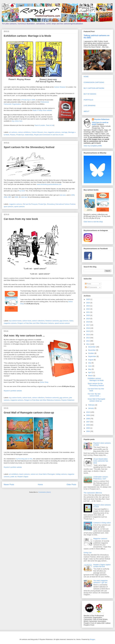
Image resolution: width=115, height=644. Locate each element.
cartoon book (27, 321)
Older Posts (71, 485)
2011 (88, 344)
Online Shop (44, 382)
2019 (88, 319)
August (91, 360)
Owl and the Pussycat (30, 204)
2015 (88, 331)
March (91, 376)
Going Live (88, 553)
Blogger (93, 639)
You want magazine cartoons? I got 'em (100, 582)
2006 (16, 197)
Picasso (13, 135)
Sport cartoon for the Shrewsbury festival (29, 147)
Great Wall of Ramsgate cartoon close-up (29, 413)
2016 (88, 328)
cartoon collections (38, 321)
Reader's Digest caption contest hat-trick (102, 566)
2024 (88, 303)
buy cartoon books (15, 321)
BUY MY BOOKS (90, 94)
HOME (86, 77)
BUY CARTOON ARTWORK (94, 88)
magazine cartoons (54, 132)
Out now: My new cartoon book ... (24, 336)
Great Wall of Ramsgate (47, 474)
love (45, 132)
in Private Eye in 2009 (28, 100)
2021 (88, 312)
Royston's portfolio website (13, 391)
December (92, 347)
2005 (88, 428)
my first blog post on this (24, 459)
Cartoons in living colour (102, 523)
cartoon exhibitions (24, 132)
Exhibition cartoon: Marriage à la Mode (27, 36)
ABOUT (86, 111)
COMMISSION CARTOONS (94, 82)
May (90, 369)
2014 (88, 335)
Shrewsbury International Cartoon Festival (61, 204)
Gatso (71, 321)
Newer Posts (9, 485)
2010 (88, 412)
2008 (5, 197)
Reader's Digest (23, 477)
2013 (88, 338)
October (91, 353)
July (90, 363)
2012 (88, 341)
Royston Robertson (68, 400)
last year (63, 195)
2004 (88, 431)
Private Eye (20, 135)
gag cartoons (64, 321)
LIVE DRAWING (90, 106)
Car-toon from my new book (21, 219)
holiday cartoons (61, 474)
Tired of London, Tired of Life (44, 125)
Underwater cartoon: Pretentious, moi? (101, 478)
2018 (88, 322)
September (92, 356)
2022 (88, 309)
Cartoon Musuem (37, 132)
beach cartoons (25, 474)
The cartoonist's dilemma (93, 493)
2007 (10, 197)
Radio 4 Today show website (42, 110)
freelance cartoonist (52, 321)
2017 (88, 325)
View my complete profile (93, 146)
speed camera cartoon (62, 323)
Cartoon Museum (60, 87)
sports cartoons (19, 207)
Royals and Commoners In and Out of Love (49, 135)
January (91, 408)
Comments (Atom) (45, 492)
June (90, 366)
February (92, 405)
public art (14, 477)
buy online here (17, 121)
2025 (88, 299)
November (92, 350)
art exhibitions (14, 474)
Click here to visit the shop (93, 222)
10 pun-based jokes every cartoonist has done (101, 461)
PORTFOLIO (88, 100)
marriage (64, 132)
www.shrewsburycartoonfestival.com (49, 184)
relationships (29, 135)
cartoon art (34, 474)
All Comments (91, 287)
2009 (73, 195)
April (90, 372)
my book (22, 191)
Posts (88, 284)
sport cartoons (9, 207)
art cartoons (13, 132)
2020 (88, 315)
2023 (88, 306)
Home (40, 485)
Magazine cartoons (100, 539)
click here (24, 197)
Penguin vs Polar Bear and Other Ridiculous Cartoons (36, 323)
